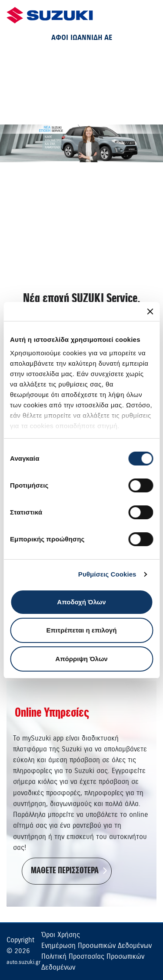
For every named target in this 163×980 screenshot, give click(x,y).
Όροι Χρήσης (61, 935)
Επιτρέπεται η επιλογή (82, 630)
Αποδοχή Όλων (81, 602)
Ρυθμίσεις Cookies (107, 574)
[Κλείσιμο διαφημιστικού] (150, 311)
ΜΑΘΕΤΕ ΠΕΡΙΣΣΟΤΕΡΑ (65, 871)
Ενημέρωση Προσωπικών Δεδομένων (96, 946)
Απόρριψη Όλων (81, 659)
